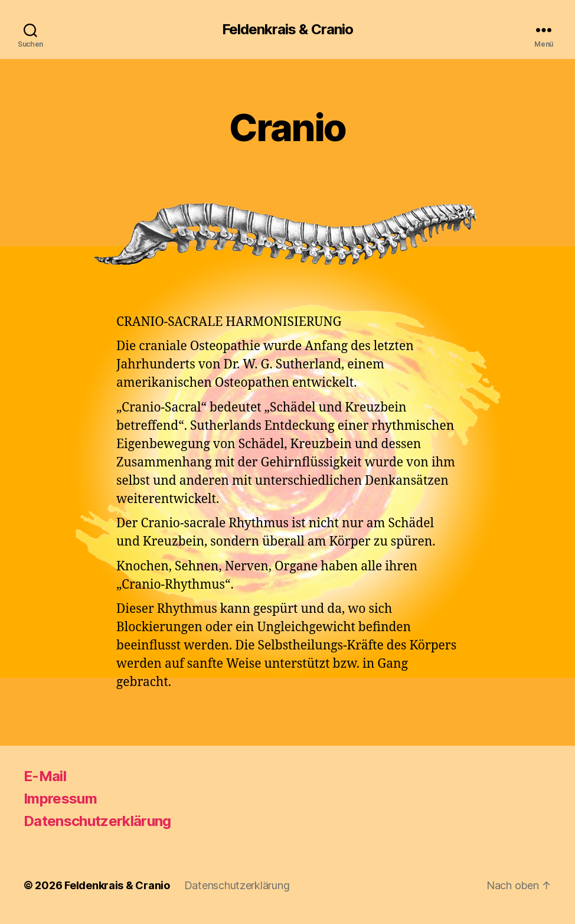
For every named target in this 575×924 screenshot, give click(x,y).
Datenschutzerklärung (97, 821)
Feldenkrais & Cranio (287, 30)
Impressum (60, 799)
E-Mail (45, 776)
